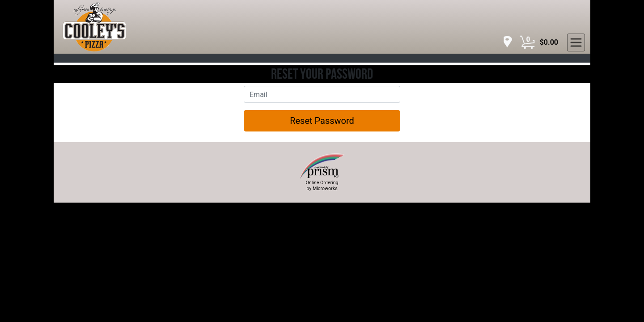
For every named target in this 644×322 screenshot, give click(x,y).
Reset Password (322, 121)
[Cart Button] (527, 42)
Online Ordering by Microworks (322, 186)
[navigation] (505, 42)
